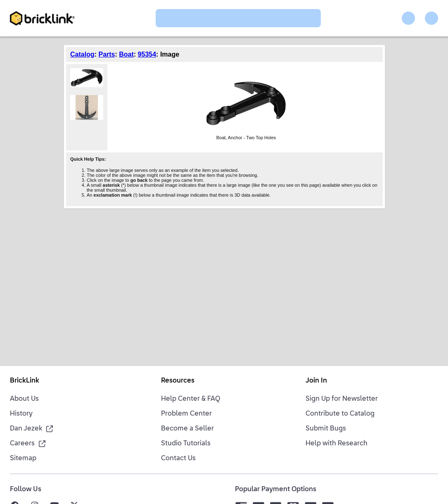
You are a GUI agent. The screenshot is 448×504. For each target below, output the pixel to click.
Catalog (82, 54)
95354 (147, 54)
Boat (126, 54)
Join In (316, 381)
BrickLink (25, 381)
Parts (107, 54)
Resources (178, 381)
